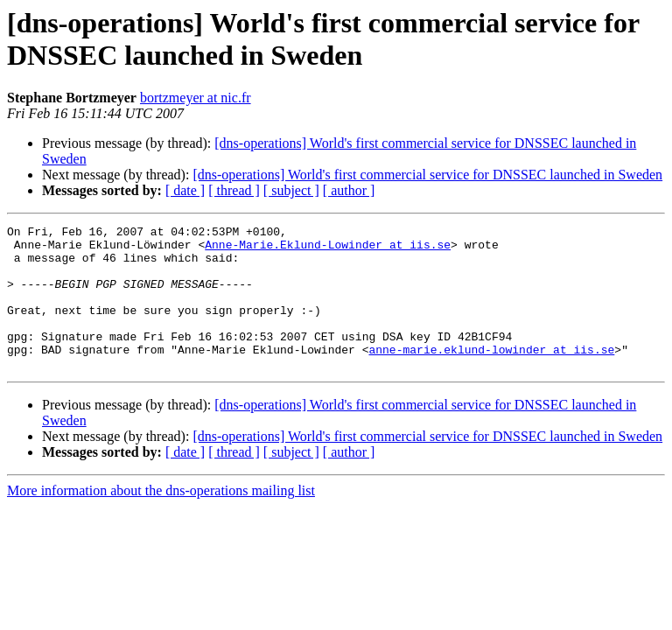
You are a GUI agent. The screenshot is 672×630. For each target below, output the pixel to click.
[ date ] (185, 190)
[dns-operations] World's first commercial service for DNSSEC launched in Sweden (427, 175)
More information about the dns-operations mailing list (161, 519)
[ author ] (349, 190)
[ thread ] (234, 190)
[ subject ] (291, 190)
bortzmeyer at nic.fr (196, 98)
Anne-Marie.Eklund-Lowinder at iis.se (328, 249)
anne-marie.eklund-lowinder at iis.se (491, 375)
